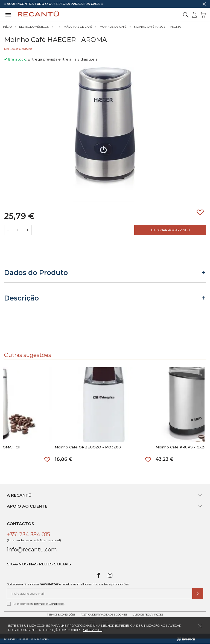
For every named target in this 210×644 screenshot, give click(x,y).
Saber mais (93, 630)
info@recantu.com (32, 549)
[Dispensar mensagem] (204, 4)
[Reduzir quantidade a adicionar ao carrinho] (8, 230)
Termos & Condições (61, 615)
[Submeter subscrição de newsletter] (198, 594)
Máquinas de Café (78, 27)
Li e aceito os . (36, 604)
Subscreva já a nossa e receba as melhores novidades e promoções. (68, 584)
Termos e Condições (49, 604)
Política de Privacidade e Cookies (104, 615)
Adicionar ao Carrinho (170, 230)
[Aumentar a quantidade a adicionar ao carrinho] (28, 230)
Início (7, 27)
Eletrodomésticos (34, 27)
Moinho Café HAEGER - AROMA (157, 27)
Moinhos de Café (113, 27)
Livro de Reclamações (148, 615)
